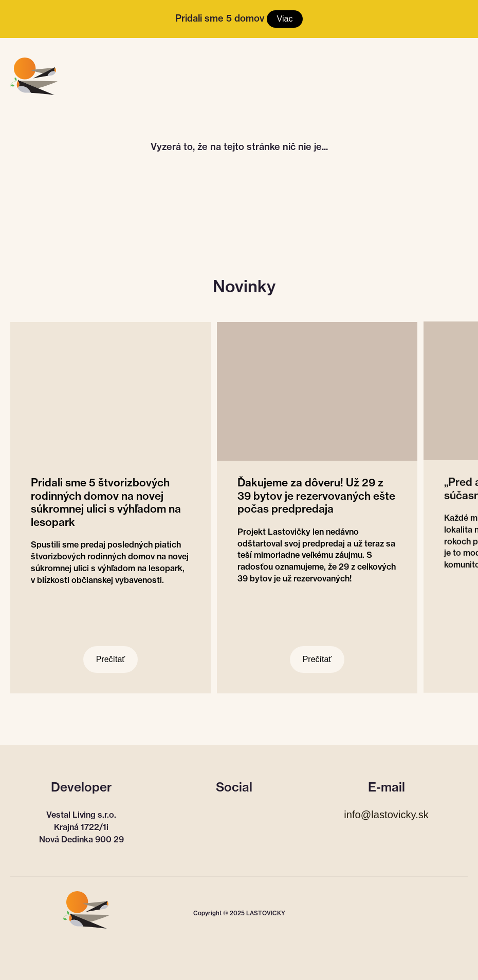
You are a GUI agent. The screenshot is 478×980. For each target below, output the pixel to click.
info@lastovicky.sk (386, 815)
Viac (285, 19)
